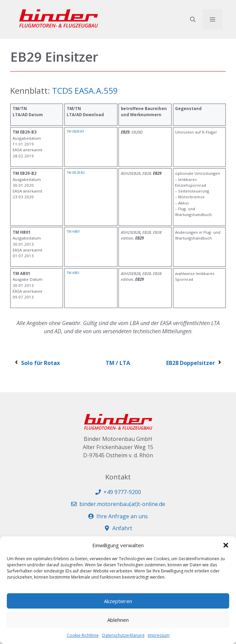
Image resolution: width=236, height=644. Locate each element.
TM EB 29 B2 (76, 173)
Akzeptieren (118, 601)
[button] (226, 545)
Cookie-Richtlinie (83, 635)
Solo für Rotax (37, 363)
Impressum (159, 635)
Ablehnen (118, 620)
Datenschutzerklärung (123, 635)
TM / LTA (118, 363)
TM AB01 (73, 273)
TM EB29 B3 (75, 131)
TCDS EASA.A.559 (85, 90)
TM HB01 (73, 232)
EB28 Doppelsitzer (194, 363)
